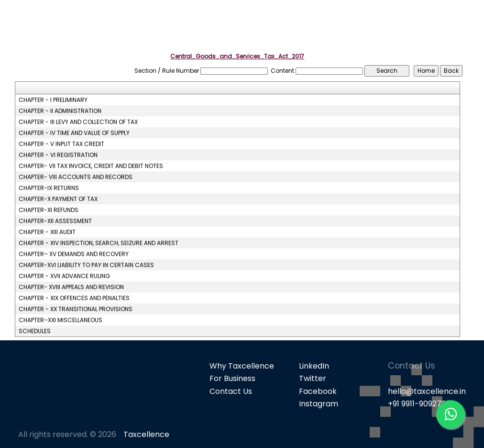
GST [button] (381, 24)
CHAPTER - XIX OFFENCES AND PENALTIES (74, 298)
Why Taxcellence (242, 366)
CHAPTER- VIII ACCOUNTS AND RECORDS (76, 177)
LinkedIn (314, 366)
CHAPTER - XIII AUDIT (47, 232)
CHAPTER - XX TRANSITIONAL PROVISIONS (76, 309)
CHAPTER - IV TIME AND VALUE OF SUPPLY (74, 133)
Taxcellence (146, 434)
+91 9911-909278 (417, 404)
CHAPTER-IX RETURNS (49, 188)
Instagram (319, 404)
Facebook (318, 391)
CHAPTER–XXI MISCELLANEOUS (60, 320)
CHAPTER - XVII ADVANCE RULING (64, 276)
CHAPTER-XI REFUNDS (49, 210)
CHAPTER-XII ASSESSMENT (55, 221)
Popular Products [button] (325, 24)
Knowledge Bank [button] (434, 24)
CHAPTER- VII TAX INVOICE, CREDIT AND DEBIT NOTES (91, 166)
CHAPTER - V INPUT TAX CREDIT (61, 144)
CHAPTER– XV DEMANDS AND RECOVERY (74, 254)
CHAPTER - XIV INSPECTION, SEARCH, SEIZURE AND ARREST (99, 243)
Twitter (313, 378)
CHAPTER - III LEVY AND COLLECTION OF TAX (78, 122)
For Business (232, 378)
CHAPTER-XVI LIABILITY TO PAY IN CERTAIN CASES (86, 265)
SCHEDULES (35, 331)
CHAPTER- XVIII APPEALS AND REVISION (71, 287)
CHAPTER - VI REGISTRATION (58, 155)
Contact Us (231, 391)
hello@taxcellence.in (427, 391)
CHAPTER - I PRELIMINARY (53, 100)
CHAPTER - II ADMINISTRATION (60, 111)
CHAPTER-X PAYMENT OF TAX (58, 199)
